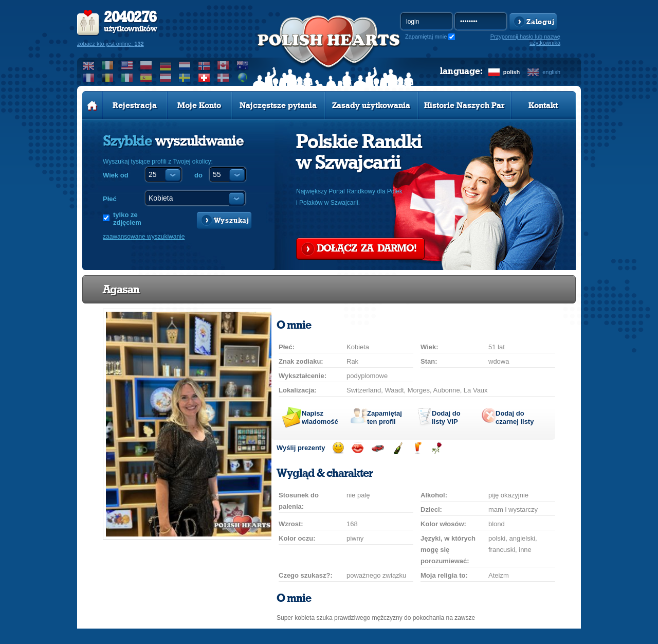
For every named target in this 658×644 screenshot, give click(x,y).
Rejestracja (135, 105)
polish (511, 72)
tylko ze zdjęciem (127, 219)
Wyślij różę (437, 448)
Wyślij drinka (417, 448)
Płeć (110, 199)
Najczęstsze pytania (278, 105)
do (198, 175)
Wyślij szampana (398, 448)
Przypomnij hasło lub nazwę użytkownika (525, 40)
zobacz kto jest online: (111, 44)
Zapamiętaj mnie (426, 37)
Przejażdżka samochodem (378, 448)
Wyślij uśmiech (338, 448)
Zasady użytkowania (371, 105)
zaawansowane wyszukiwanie (144, 237)
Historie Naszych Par (464, 105)
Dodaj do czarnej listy (515, 417)
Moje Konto (199, 105)
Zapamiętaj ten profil (385, 417)
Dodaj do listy (446, 417)
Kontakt (543, 105)
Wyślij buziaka (358, 448)
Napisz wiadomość (320, 417)
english (551, 72)
